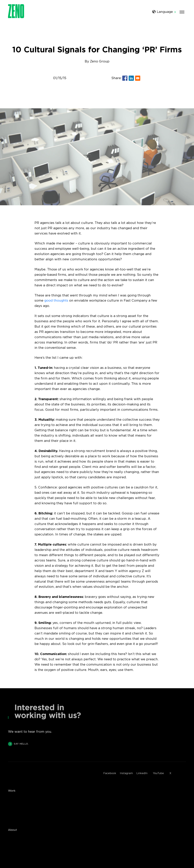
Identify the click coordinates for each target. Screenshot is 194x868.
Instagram (126, 773)
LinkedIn (142, 773)
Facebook (110, 773)
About (12, 830)
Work (12, 791)
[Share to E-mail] (138, 78)
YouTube (158, 773)
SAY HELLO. (18, 745)
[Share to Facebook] (125, 78)
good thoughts (56, 301)
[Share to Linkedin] (131, 78)
